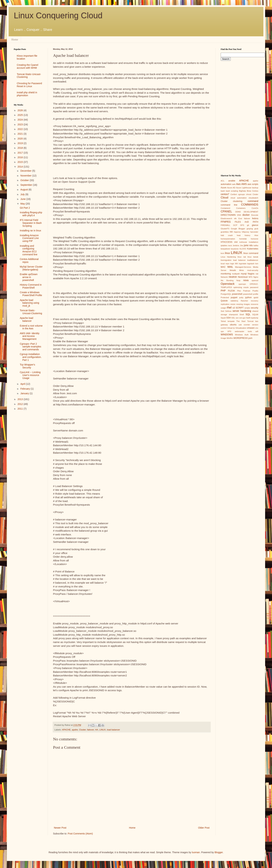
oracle (246, 287)
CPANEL (226, 211)
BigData (242, 191)
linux (227, 253)
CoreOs (255, 208)
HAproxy (245, 232)
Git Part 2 (25, 208)
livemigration (226, 260)
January (25, 393)
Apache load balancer (27, 319)
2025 (21, 115)
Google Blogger (238, 229)
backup (255, 188)
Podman (247, 291)
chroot (249, 194)
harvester (254, 232)
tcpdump (255, 318)
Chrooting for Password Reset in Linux (29, 85)
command (253, 201)
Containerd (225, 208)
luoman (196, 852)
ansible (232, 181)
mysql (244, 274)
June (23, 199)
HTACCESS (227, 242)
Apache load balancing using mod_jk (29, 303)
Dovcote (255, 215)
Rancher (244, 301)
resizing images (243, 304)
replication (225, 304)
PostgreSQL (226, 294)
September (27, 185)
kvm (223, 253)
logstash (251, 264)
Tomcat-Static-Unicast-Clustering (31, 312)
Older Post (204, 828)
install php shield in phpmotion (27, 94)
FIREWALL (226, 225)
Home (15, 40)
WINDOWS (227, 334)
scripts (247, 308)
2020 (21, 139)
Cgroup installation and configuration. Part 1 (31, 357)
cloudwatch (253, 198)
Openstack (228, 284)
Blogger (219, 852)
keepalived (225, 249)
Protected (225, 297)
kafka (256, 245)
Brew (249, 191)
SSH (228, 318)
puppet (234, 297)
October (25, 180)
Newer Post (60, 828)
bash (223, 191)
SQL (248, 314)
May (23, 204)
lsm (257, 264)
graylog (250, 229)
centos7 (225, 194)
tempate (231, 321)
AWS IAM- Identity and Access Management (30, 336)
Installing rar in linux (30, 231)
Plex (239, 291)
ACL (223, 181)
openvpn (242, 284)
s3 (234, 308)
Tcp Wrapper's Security (27, 366)
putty (241, 297)
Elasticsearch (226, 218)
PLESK (231, 291)
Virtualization (241, 328)
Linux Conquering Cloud (58, 15)
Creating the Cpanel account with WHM (28, 66)
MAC (223, 267)
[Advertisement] (28, 468)
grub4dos (225, 232)
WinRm (230, 338)
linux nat (242, 257)
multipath (236, 274)
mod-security (253, 270)
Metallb (233, 270)
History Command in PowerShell (31, 286)
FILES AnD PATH (247, 222)
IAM (236, 242)
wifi (257, 331)
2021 (21, 134)
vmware (251, 328)
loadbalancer (253, 260)
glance (255, 225)
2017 (21, 153)
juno (246, 245)
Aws (238, 184)
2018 (21, 148)
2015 (21, 162)
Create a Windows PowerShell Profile (31, 294)
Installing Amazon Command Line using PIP (29, 238)
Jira (242, 245)
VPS (229, 331)
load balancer (113, 730)
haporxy (237, 232)
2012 (21, 404)
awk (234, 184)
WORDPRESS (241, 338)
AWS (244, 184)
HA (97, 730)
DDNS (238, 212)
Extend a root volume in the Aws (31, 327)
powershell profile (251, 294)
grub (256, 229)
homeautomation (228, 239)
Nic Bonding (227, 280)
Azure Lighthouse (244, 188)
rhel (229, 308)
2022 (21, 129)
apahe (75, 730)
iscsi (230, 245)
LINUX (103, 730)
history (247, 235)
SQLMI (255, 315)
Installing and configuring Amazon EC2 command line (29, 250)
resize (233, 304)
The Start (241, 321)
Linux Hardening (228, 257)
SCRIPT (240, 308)
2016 (21, 157)
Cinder (255, 194)
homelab (243, 239)
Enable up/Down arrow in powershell (29, 277)
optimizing (238, 287)
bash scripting (232, 191)
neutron (233, 277)
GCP (235, 225)
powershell (237, 294)
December (26, 171)
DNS (239, 215)
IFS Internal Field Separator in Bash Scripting (31, 223)
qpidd (256, 297)
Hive (256, 235)
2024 (21, 120)
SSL (233, 318)
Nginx (256, 277)
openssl (255, 280)
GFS (242, 225)
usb (240, 325)
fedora (255, 218)
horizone (255, 239)
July (23, 194)
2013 (21, 399)
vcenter (247, 325)
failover (91, 730)
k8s (251, 245)
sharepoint (233, 315)
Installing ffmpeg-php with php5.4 (31, 214)
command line (229, 205)
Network (224, 277)
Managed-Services (243, 267)
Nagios (251, 274)
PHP (223, 291)
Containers (241, 208)
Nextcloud (243, 277)
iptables (224, 245)
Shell (242, 315)
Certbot (234, 194)
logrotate (243, 264)
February (25, 389)
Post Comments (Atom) (80, 834)
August (24, 190)
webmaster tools (243, 331)
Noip (238, 280)
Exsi (240, 218)
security (255, 308)
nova (246, 280)
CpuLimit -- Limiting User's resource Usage (30, 375)
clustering (238, 201)
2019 (21, 143)
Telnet (223, 321)
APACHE (66, 730)
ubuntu (233, 325)
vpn (222, 331)
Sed (222, 311)
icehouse (243, 242)
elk (235, 218)
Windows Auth (242, 335)
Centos (255, 191)
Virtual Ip (231, 328)
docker (246, 215)
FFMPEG (226, 222)
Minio (242, 270)
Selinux (228, 311)
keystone (235, 249)
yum (250, 338)
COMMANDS (250, 205)
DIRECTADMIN (228, 215)
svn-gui (242, 318)
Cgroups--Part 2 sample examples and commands (30, 347)
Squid (223, 318)
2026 (21, 110)
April (23, 384)
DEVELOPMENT (251, 212)
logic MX (234, 264)
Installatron (253, 242)
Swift (248, 318)
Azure (224, 188)
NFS (250, 277)
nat (257, 274)
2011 (21, 409)
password (254, 287)
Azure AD (231, 188)
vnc (257, 328)
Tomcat (250, 321)
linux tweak (253, 257)
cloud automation (239, 198)
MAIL (230, 267)
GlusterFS (225, 229)
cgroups (241, 194)
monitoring (226, 274)
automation (226, 184)
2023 (21, 124)
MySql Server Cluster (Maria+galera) (31, 268)
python (248, 297)
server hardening (242, 311)
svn (237, 318)
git (248, 225)
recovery (255, 301)
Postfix (255, 291)
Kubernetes (253, 249)
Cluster (82, 730)
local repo (225, 264)
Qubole (224, 301)
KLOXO (243, 249)
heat (239, 235)
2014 (21, 167)
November (26, 176)
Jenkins (236, 245)
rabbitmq (234, 301)
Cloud (224, 198)
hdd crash (227, 235)
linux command (251, 253)
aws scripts (253, 184)
